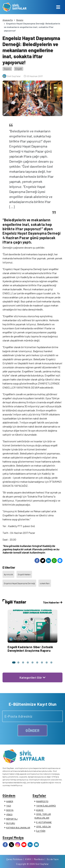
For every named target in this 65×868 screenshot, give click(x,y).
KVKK (28, 859)
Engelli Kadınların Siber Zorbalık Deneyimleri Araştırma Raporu (30, 649)
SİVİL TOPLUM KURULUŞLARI (43, 816)
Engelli (19, 69)
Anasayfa (8, 20)
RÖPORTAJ (12, 819)
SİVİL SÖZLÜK (44, 827)
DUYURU (11, 823)
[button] (14, 662)
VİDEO (9, 814)
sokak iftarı (45, 583)
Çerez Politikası (14, 859)
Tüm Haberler (53, 602)
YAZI (9, 806)
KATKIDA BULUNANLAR (18, 828)
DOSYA (10, 810)
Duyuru (20, 20)
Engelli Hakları (24, 574)
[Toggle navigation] (58, 7)
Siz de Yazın (53, 859)
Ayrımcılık (8, 574)
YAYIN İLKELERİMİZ (46, 806)
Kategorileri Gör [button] (33, 677)
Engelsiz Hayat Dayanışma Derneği (19, 583)
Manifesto (39, 859)
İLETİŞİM (41, 831)
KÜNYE (40, 810)
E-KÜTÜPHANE (44, 822)
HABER (10, 801)
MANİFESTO (42, 801)
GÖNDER (32, 730)
